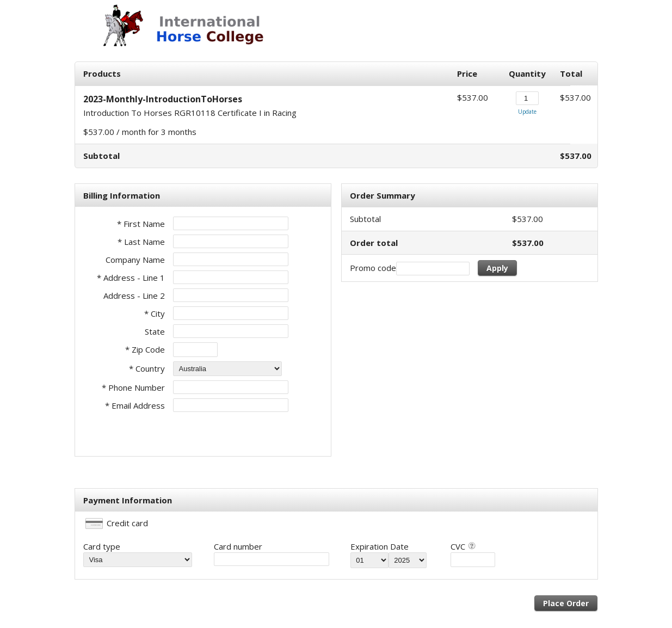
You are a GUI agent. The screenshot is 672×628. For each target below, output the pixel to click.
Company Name (135, 260)
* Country (147, 368)
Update (527, 112)
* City (155, 313)
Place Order (566, 603)
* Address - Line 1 (131, 278)
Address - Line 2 (134, 295)
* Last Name (141, 242)
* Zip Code (145, 349)
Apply (497, 268)
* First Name (141, 224)
